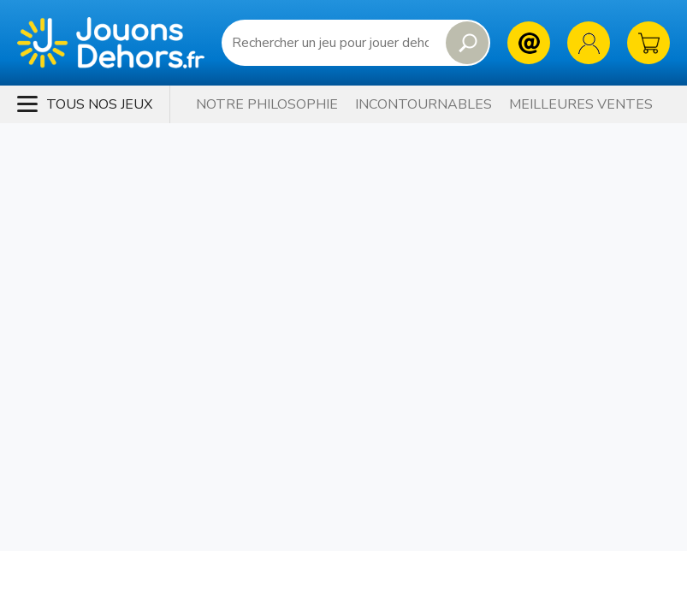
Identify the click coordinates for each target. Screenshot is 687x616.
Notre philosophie (267, 104)
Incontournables (423, 104)
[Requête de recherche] (330, 43)
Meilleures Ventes (581, 104)
